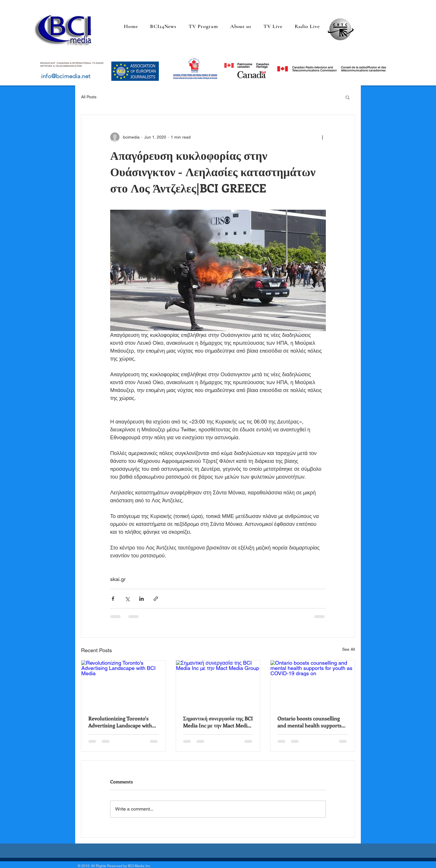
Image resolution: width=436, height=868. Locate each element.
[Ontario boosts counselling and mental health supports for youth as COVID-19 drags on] (313, 684)
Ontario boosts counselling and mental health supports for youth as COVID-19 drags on (311, 722)
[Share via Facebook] (113, 599)
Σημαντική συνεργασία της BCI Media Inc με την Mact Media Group (218, 722)
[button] (348, 97)
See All (349, 649)
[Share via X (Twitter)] (127, 599)
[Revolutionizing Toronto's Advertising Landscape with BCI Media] (123, 684)
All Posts (89, 97)
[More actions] (322, 137)
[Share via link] (156, 599)
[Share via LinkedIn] (141, 599)
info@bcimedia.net (66, 76)
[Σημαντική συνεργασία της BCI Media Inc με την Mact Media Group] (218, 684)
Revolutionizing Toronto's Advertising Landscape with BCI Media (120, 722)
